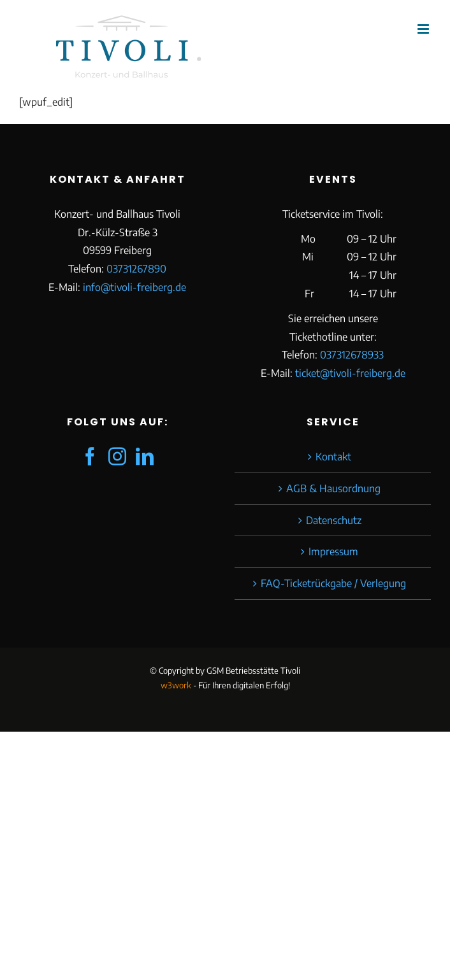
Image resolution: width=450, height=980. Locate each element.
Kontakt (333, 457)
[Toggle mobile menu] (424, 29)
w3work (176, 685)
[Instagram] (117, 457)
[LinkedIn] (145, 457)
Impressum (333, 551)
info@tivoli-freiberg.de (134, 287)
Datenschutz (334, 520)
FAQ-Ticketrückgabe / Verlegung (333, 583)
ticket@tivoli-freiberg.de (350, 373)
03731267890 (136, 269)
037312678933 (352, 355)
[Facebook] (90, 457)
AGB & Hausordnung (333, 488)
